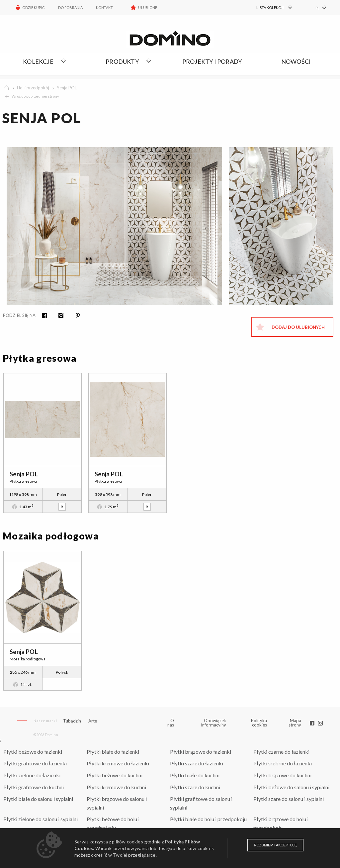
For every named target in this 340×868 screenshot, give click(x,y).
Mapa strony (295, 723)
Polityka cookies (259, 723)
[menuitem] (270, 8)
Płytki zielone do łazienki (32, 775)
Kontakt (104, 7)
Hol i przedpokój (33, 88)
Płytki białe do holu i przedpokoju (208, 819)
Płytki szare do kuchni (195, 787)
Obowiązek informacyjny (214, 723)
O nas (171, 723)
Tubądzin (72, 721)
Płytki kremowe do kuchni (116, 787)
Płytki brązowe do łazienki (201, 752)
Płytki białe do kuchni (195, 775)
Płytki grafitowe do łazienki (35, 763)
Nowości (296, 61)
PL (317, 8)
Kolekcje (38, 61)
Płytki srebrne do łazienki (283, 763)
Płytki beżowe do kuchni (115, 775)
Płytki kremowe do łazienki (118, 763)
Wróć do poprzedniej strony (35, 96)
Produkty (122, 61)
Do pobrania (71, 7)
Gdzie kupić (34, 7)
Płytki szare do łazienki (197, 763)
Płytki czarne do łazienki (281, 752)
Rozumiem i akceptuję (275, 845)
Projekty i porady (212, 61)
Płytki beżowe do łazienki (33, 752)
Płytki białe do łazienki (113, 752)
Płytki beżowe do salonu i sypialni (291, 787)
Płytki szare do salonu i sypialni (289, 799)
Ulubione (147, 7)
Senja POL (67, 88)
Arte (93, 721)
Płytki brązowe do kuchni (282, 775)
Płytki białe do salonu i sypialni (38, 799)
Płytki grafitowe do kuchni (34, 787)
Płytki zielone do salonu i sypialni (41, 819)
